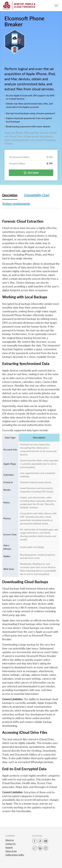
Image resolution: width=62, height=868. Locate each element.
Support (9, 847)
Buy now (31, 173)
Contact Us (10, 844)
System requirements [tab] (16, 204)
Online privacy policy (15, 855)
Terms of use (11, 851)
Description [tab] (10, 195)
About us (10, 840)
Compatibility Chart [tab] (37, 195)
